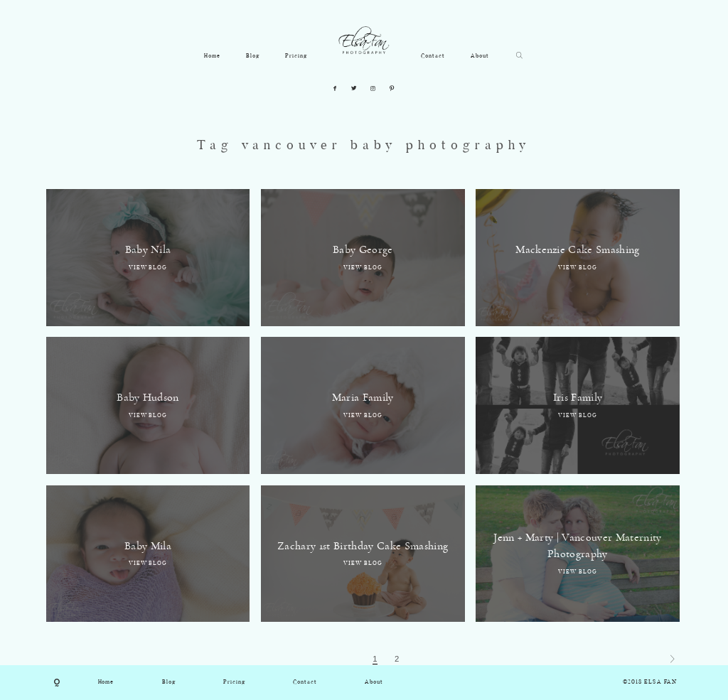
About (480, 56)
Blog (253, 56)
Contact (433, 56)
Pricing (296, 56)
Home (212, 56)
